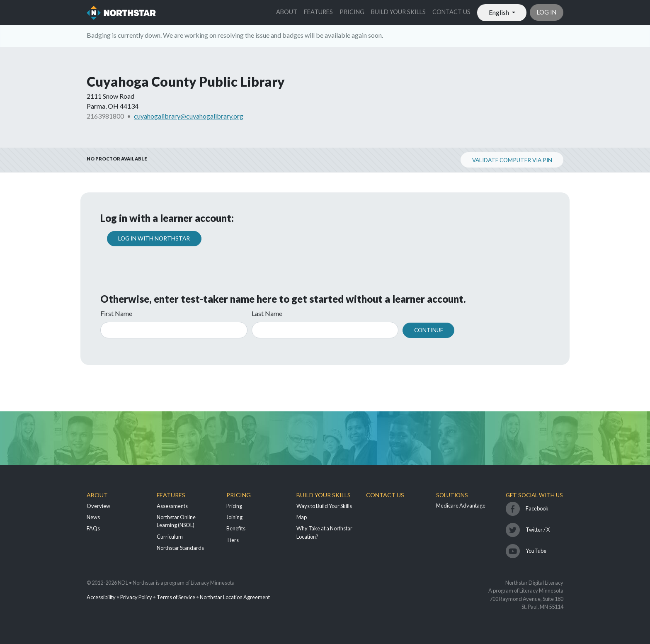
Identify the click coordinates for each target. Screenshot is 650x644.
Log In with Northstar (154, 238)
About (287, 12)
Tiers (233, 540)
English (500, 12)
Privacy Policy (136, 597)
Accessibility (101, 597)
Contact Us (451, 12)
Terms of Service (176, 597)
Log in (547, 12)
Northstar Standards (180, 548)
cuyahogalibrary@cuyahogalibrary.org (189, 116)
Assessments (172, 506)
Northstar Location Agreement (235, 597)
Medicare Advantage (461, 505)
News (93, 517)
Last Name (267, 313)
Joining (234, 517)
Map (302, 517)
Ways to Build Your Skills (324, 506)
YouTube (536, 551)
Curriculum (170, 537)
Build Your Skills (398, 12)
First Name (116, 313)
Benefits (236, 528)
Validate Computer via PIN (512, 160)
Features (318, 12)
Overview (98, 506)
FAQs (93, 528)
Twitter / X (538, 530)
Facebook (537, 508)
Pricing (352, 12)
